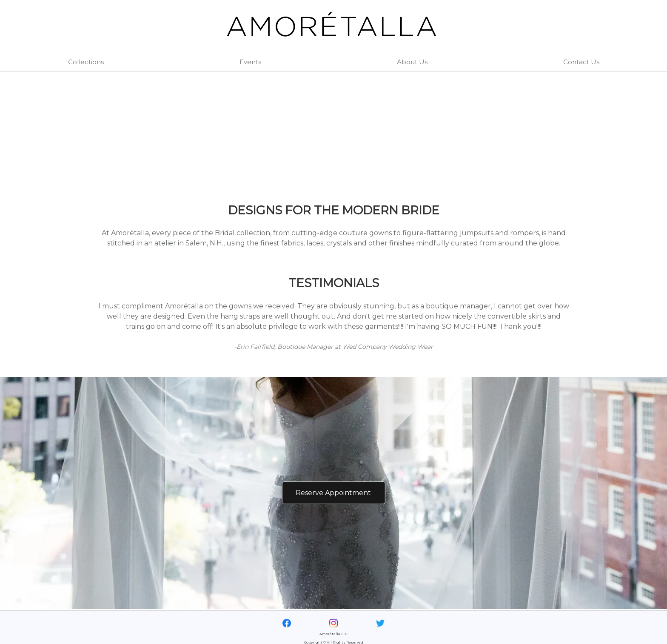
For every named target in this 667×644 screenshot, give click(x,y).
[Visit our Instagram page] (333, 623)
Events (250, 62)
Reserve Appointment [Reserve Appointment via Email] (333, 493)
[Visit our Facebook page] (287, 623)
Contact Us (581, 62)
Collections (86, 62)
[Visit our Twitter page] (380, 623)
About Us (412, 62)
